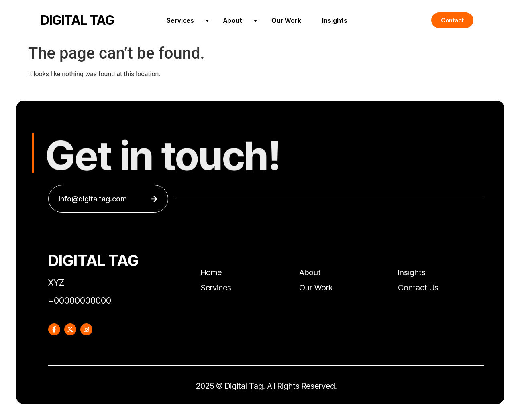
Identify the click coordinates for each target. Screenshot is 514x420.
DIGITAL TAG (78, 20)
